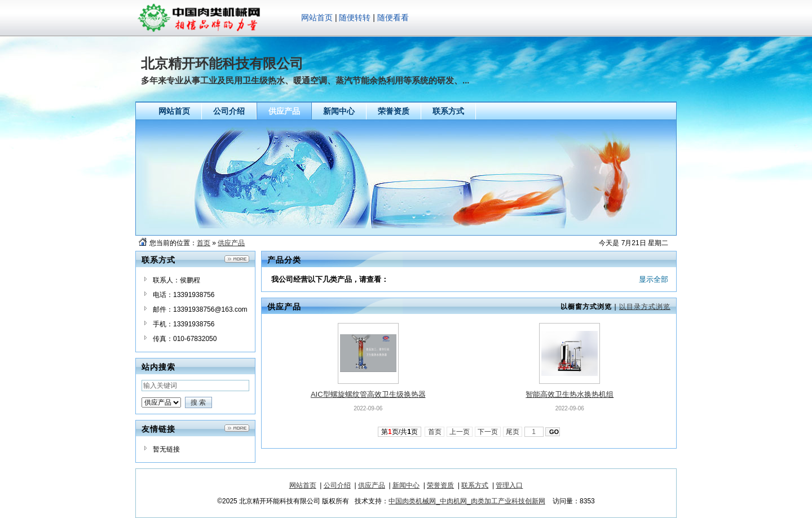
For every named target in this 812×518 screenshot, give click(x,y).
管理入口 (509, 485)
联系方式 (475, 485)
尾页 (513, 432)
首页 (204, 243)
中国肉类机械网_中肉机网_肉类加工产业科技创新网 (467, 501)
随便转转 (355, 17)
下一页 (488, 432)
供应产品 (231, 243)
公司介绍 (337, 485)
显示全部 (654, 279)
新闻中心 (406, 485)
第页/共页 (400, 432)
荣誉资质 (440, 485)
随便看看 (393, 17)
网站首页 (317, 17)
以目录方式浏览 (645, 307)
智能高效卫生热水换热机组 (570, 394)
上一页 (460, 432)
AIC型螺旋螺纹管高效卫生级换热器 (368, 394)
